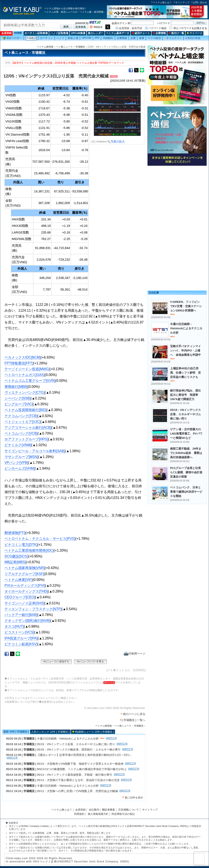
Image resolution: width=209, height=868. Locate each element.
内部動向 (108, 38)
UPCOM (87, 38)
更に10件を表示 (134, 798)
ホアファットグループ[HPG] (26, 439)
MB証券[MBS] (15, 562)
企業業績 (122, 38)
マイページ (194, 33)
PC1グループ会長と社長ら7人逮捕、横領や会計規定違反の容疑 (186, 472)
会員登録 (6, 33)
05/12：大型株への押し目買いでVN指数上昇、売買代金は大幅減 (77, 791)
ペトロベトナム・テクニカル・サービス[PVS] (40, 539)
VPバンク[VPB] (16, 463)
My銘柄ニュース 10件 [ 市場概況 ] (95, 732)
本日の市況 (193, 38)
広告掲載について (129, 810)
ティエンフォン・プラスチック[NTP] (33, 609)
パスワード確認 (157, 28)
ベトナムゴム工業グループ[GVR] (30, 381)
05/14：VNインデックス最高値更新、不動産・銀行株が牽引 (75, 775)
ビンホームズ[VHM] (20, 468)
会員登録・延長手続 (131, 28)
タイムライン (173, 38)
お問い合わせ (200, 2)
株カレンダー (96, 33)
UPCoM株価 (78, 33)
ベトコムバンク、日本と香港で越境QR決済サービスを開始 (186, 492)
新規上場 (73, 38)
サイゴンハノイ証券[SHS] (25, 603)
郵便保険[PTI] (15, 533)
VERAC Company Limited (34, 826)
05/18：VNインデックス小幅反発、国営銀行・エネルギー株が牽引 (79, 750)
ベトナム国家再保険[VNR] (25, 568)
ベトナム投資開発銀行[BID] (26, 410)
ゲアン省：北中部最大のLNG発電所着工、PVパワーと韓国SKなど (186, 434)
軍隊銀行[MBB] (16, 387)
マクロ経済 (154, 38)
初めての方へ (12, 38)
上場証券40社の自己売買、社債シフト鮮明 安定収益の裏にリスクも (185, 373)
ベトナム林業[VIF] (18, 580)
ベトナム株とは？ (162, 2)
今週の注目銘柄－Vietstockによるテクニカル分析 (68, 739)
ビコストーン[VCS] (19, 632)
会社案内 (94, 810)
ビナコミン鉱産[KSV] (21, 644)
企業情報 (159, 33)
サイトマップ (182, 2)
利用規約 (79, 814)
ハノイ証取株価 (59, 33)
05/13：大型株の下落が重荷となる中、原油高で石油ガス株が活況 (78, 780)
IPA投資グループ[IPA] (21, 638)
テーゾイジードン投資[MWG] (27, 369)
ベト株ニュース (64, 47)
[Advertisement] (177, 197)
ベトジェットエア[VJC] (22, 422)
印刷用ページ (134, 654)
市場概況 (31, 38)
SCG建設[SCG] (16, 556)
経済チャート (141, 33)
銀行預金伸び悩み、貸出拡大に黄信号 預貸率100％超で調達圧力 (185, 395)
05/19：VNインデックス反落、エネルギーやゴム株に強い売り (76, 744)
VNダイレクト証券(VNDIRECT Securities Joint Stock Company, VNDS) (149, 826)
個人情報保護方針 (98, 814)
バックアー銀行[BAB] (21, 615)
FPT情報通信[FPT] (19, 363)
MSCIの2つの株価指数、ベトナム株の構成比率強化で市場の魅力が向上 (82, 769)
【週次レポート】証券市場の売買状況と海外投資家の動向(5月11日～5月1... (85, 755)
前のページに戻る (134, 714)
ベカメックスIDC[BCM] (23, 357)
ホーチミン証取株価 (36, 33)
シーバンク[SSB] (18, 398)
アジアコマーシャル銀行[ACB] (28, 428)
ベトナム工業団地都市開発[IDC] (29, 550)
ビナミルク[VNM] (18, 445)
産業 (142, 38)
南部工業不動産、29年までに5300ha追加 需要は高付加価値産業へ (186, 453)
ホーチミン (47, 38)
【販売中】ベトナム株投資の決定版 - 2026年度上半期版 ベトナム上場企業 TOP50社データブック (68, 63)
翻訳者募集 (109, 810)
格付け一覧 (176, 33)
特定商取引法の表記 (123, 814)
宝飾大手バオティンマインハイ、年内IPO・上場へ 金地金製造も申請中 (185, 350)
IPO (97, 38)
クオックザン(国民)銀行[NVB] (27, 621)
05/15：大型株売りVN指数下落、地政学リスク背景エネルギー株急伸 (80, 764)
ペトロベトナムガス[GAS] (25, 375)
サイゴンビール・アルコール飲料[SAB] (35, 451)
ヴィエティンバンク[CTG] (25, 392)
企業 (133, 38)
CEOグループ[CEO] (20, 597)
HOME (18, 33)
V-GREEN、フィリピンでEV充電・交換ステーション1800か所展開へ (186, 306)
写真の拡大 (116, 142)
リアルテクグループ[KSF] (24, 574)
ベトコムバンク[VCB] (21, 433)
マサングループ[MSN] (21, 457)
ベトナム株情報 (45, 47)
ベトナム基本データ (118, 33)
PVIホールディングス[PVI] (25, 586)
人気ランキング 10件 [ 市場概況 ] (50, 732)
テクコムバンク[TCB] (21, 416)
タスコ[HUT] (14, 626)
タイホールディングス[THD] (26, 591)
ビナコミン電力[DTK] (21, 545)
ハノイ (60, 38)
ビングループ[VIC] (19, 404)
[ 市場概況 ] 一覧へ (134, 720)
